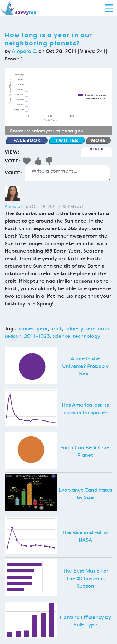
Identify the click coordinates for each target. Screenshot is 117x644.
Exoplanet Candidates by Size (85, 494)
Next (95, 149)
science (61, 336)
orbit (56, 329)
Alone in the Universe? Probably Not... (85, 366)
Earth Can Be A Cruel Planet (85, 451)
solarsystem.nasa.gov (57, 131)
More (99, 140)
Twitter (67, 140)
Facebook (27, 140)
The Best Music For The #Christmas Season (85, 578)
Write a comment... (67, 173)
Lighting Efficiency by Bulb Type (85, 621)
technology (86, 336)
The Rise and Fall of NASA (85, 536)
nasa (104, 329)
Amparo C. (24, 51)
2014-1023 (37, 336)
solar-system (80, 329)
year (42, 329)
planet (26, 329)
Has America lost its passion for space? (85, 409)
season (13, 336)
